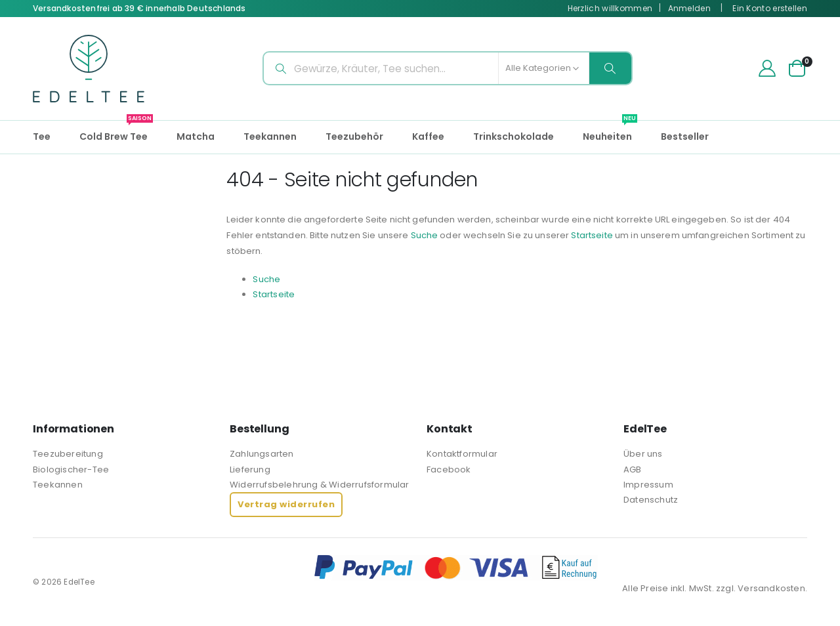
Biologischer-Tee (71, 469)
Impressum (648, 485)
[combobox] (448, 68)
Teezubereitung (68, 454)
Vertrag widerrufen (286, 504)
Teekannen (58, 485)
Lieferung (250, 469)
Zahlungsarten (262, 454)
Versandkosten (771, 588)
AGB (633, 469)
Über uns (643, 454)
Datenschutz (651, 500)
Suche (485, 236)
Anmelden (689, 8)
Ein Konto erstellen (770, 8)
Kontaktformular (462, 454)
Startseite (664, 236)
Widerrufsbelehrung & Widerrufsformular (320, 485)
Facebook (449, 469)
